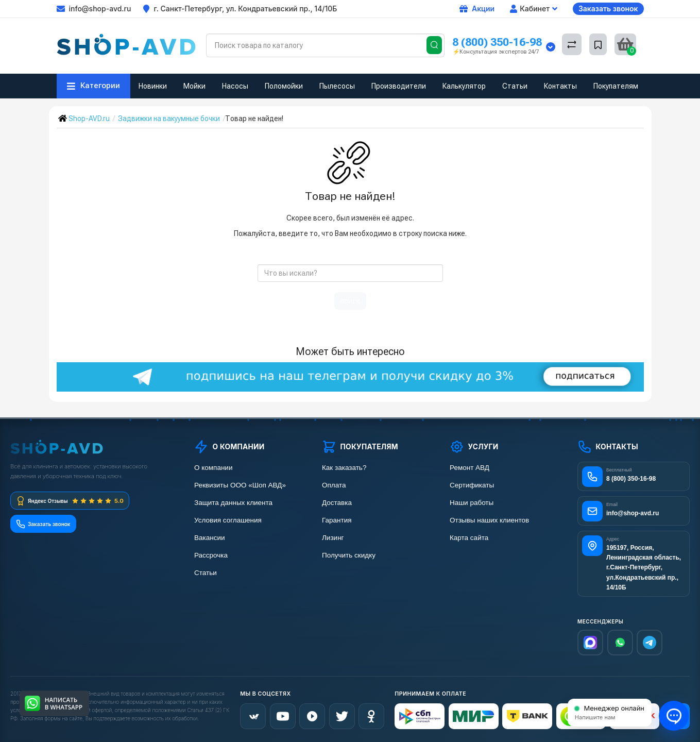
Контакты (560, 86)
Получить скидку (349, 555)
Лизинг (333, 538)
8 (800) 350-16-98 (497, 42)
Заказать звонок (608, 9)
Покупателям (616, 86)
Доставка (337, 503)
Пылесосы (337, 86)
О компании (213, 468)
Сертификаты (472, 485)
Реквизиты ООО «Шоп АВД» (240, 485)
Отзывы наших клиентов (489, 520)
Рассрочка (211, 555)
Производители (399, 86)
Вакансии (210, 538)
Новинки (153, 86)
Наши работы (472, 503)
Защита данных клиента (233, 503)
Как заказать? (344, 468)
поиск (350, 301)
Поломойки (284, 86)
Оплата (334, 485)
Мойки (194, 86)
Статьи (515, 86)
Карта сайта (469, 538)
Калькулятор (464, 86)
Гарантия (337, 520)
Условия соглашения (228, 520)
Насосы (235, 86)
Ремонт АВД (469, 468)
